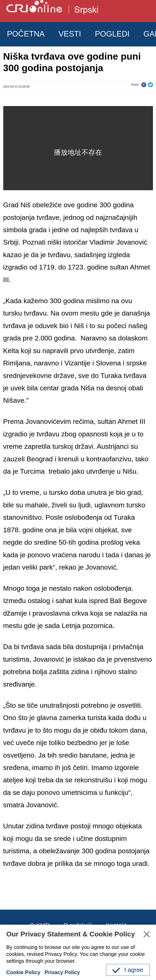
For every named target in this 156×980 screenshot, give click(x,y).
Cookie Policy (23, 972)
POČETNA (26, 34)
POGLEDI (112, 34)
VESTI (70, 34)
